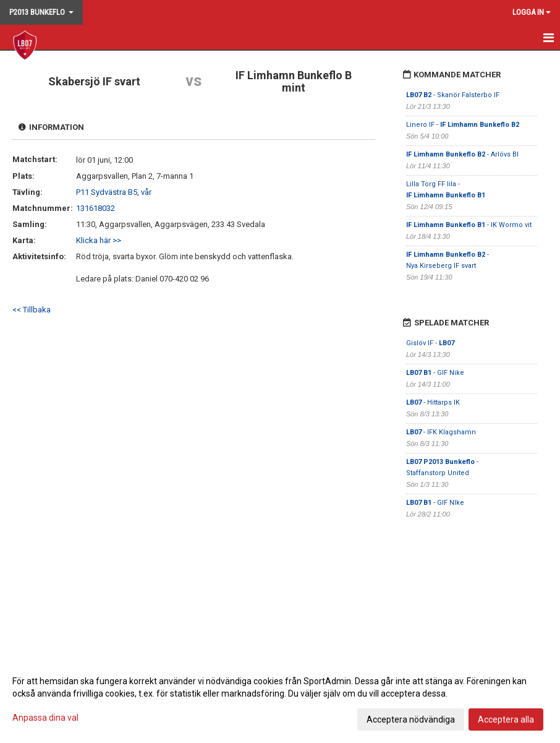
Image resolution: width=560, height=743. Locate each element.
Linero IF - (463, 125)
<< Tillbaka (32, 310)
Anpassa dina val (45, 718)
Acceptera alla (506, 719)
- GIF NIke (435, 503)
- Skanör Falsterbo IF (453, 95)
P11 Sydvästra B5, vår (114, 192)
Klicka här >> (99, 240)
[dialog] (280, 700)
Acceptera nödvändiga (411, 719)
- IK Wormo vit (469, 225)
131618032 (95, 208)
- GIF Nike (435, 373)
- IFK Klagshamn (441, 432)
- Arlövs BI (462, 154)
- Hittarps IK (433, 402)
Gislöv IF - (430, 343)
